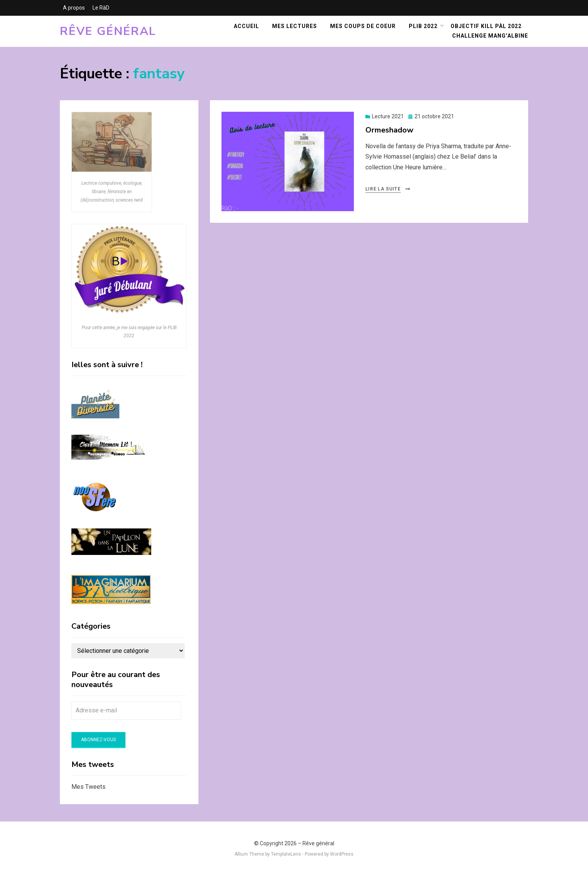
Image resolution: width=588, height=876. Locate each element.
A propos (74, 8)
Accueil (246, 26)
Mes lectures (295, 26)
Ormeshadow (389, 130)
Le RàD (101, 8)
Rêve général (108, 31)
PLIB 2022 (423, 26)
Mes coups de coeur (363, 26)
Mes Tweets (88, 787)
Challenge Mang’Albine (490, 36)
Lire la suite (383, 189)
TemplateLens (286, 854)
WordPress (342, 854)
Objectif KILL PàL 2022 (486, 26)
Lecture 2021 (388, 116)
